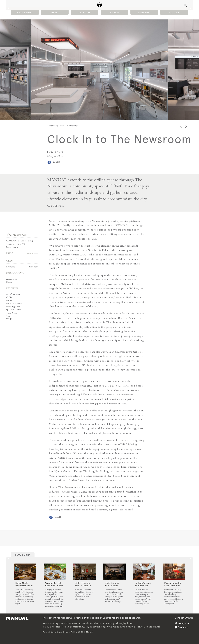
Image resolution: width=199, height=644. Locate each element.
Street (55, 13)
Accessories (12, 279)
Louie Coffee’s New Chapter (112, 584)
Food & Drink (25, 13)
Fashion (115, 13)
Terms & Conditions (52, 632)
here (130, 623)
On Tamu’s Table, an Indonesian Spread (143, 586)
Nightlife (84, 13)
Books (9, 282)
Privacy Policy (70, 632)
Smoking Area (13, 307)
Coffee (9, 297)
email (157, 627)
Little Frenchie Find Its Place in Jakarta (83, 586)
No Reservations (14, 303)
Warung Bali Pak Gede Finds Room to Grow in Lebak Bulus (54, 587)
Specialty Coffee (14, 310)
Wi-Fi (9, 319)
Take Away (12, 313)
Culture (174, 13)
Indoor (9, 300)
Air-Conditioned (14, 294)
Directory (144, 13)
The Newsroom (17, 235)
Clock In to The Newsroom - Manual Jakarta (100, 5)
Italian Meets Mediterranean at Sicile (24, 586)
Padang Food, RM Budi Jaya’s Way (173, 584)
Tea (8, 316)
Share (56, 162)
